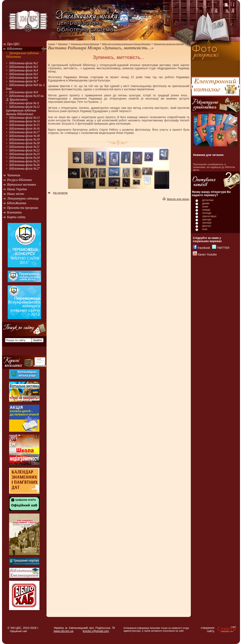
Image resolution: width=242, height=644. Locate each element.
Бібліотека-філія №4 (24, 70)
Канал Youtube (207, 254)
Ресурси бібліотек (20, 180)
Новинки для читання (208, 155)
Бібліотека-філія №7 (24, 81)
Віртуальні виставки (22, 184)
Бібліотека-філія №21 (24, 147)
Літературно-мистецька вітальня (169, 44)
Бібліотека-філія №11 (24, 103)
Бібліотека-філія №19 (24, 139)
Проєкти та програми (23, 208)
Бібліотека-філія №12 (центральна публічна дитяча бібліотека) (23, 110)
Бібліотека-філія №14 (24, 121)
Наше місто (16, 194)
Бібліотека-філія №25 (24, 161)
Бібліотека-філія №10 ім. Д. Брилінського (25, 98)
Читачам (14, 175)
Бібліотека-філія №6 (24, 78)
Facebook (204, 248)
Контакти (14, 212)
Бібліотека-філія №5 (24, 74)
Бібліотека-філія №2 (24, 63)
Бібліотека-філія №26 (24, 165)
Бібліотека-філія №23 (24, 154)
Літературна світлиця (23, 198)
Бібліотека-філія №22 (24, 150)
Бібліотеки (15, 49)
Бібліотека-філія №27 (24, 169)
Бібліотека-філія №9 (24, 92)
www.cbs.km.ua (63, 631)
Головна (52, 44)
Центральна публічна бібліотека (85, 44)
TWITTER (223, 248)
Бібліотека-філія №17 (24, 132)
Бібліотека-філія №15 (24, 125)
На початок (58, 193)
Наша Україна (17, 189)
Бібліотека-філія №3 (24, 67)
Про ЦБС (13, 44)
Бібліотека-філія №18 (24, 136)
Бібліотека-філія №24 (24, 158)
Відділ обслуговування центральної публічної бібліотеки (126, 44)
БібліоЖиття (17, 203)
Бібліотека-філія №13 (24, 118)
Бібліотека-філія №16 (24, 129)
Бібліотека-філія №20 (24, 143)
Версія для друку (176, 199)
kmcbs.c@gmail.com (96, 631)
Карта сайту (16, 217)
